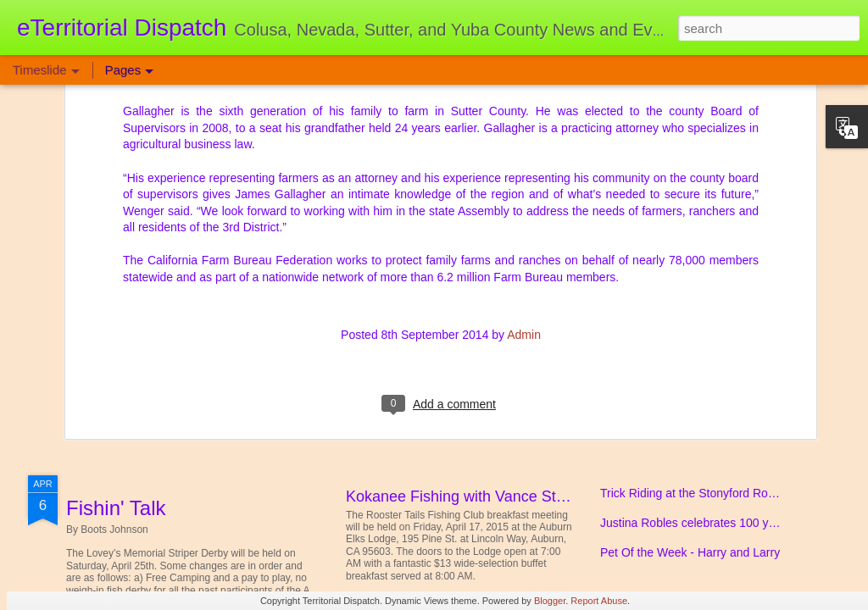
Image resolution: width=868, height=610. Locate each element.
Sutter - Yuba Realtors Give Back (687, 291)
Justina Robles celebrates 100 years (696, 523)
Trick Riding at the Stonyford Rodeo (694, 493)
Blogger (550, 601)
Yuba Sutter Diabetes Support (201, 305)
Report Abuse (599, 601)
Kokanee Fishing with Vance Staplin (467, 496)
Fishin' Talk (116, 508)
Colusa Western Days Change (680, 350)
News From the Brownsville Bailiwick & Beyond (724, 380)
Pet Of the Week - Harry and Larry (690, 552)
